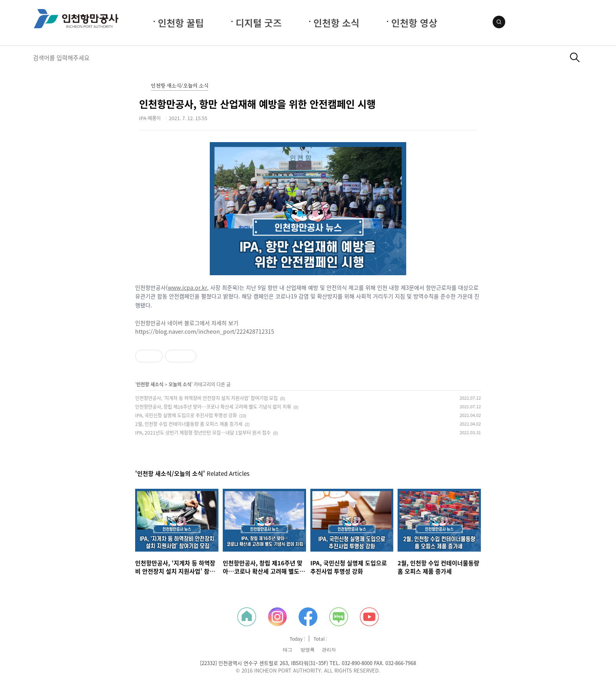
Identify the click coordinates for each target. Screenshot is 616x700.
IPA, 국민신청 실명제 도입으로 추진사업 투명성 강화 (186, 415)
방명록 (308, 650)
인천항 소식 (336, 23)
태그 (288, 650)
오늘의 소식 (180, 384)
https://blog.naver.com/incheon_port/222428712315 (205, 331)
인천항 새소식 (150, 384)
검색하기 (575, 58)
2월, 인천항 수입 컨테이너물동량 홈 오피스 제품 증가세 (189, 424)
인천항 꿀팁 (181, 23)
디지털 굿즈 (259, 23)
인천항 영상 (414, 23)
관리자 (329, 650)
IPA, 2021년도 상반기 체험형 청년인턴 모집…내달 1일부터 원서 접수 (203, 433)
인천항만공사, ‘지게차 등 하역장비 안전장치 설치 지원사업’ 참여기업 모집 (206, 398)
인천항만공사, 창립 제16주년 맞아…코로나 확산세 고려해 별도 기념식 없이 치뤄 (213, 407)
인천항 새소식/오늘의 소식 (180, 86)
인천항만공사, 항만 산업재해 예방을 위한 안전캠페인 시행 (257, 104)
